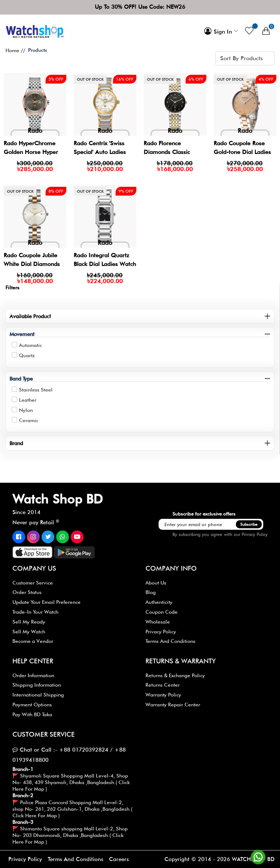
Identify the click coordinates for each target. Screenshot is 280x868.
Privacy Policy (255, 534)
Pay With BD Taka (32, 714)
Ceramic (29, 420)
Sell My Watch (29, 632)
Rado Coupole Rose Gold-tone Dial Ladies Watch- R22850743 (242, 152)
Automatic (30, 345)
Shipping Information (37, 685)
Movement (22, 334)
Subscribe (249, 524)
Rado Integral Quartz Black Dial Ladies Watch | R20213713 (105, 264)
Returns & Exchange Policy (175, 675)
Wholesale (158, 622)
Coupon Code (162, 612)
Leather (28, 400)
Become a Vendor (33, 641)
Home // (15, 50)
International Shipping (38, 695)
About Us (156, 583)
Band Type (21, 379)
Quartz (27, 355)
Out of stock (90, 79)
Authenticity (159, 602)
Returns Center (163, 685)
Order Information (33, 675)
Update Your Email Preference (46, 602)
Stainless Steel (36, 390)
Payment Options (32, 705)
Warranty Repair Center (173, 705)
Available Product (30, 316)
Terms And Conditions (170, 641)
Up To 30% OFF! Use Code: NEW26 (140, 7)
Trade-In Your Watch (35, 612)
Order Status (27, 592)
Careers (119, 859)
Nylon (26, 410)
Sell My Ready (29, 622)
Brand (16, 443)
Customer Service (33, 583)
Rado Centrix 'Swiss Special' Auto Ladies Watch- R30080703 (100, 152)
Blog (151, 592)
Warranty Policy (163, 695)
